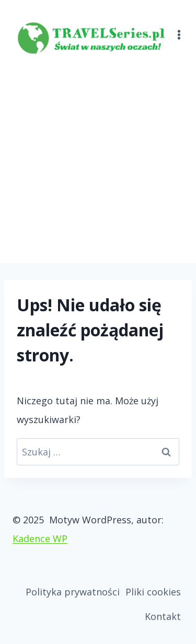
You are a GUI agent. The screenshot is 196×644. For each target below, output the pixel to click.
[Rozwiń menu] (179, 28)
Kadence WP (40, 538)
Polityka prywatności (73, 592)
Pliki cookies (153, 592)
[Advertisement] (98, 160)
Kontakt (163, 616)
